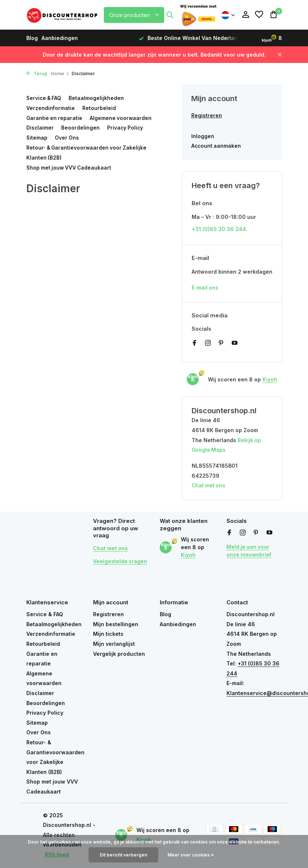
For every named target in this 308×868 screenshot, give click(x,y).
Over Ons (67, 137)
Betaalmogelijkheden (98, 98)
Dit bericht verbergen (123, 855)
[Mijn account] (246, 15)
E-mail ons (205, 289)
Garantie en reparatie (55, 118)
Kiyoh (270, 380)
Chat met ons (209, 486)
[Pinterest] (221, 344)
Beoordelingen (81, 128)
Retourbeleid (100, 108)
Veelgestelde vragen (120, 562)
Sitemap (37, 137)
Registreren (207, 115)
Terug (37, 74)
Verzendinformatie (51, 108)
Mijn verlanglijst (114, 644)
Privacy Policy (126, 128)
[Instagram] (208, 344)
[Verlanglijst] (259, 15)
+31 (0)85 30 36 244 (219, 230)
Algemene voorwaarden (122, 118)
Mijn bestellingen (116, 625)
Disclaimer (40, 128)
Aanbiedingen (60, 38)
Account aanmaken (217, 146)
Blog (32, 38)
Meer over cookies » (191, 855)
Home (60, 74)
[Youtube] (235, 344)
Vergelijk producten (119, 654)
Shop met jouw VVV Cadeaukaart (70, 167)
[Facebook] (195, 344)
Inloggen (203, 136)
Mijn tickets (108, 634)
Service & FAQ (45, 98)
